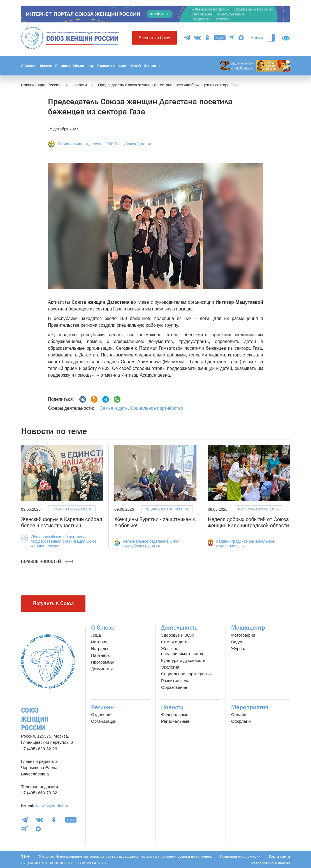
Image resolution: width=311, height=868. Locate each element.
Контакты (152, 66)
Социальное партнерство (186, 674)
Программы (102, 662)
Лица (96, 635)
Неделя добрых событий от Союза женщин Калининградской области (248, 522)
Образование (174, 687)
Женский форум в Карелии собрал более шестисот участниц (61, 522)
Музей (136, 66)
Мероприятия (250, 707)
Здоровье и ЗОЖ (178, 635)
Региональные (175, 721)
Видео (237, 642)
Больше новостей (47, 561)
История (99, 642)
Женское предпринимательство (183, 651)
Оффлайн (241, 721)
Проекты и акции (112, 66)
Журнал (239, 649)
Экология (170, 667)
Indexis (284, 863)
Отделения (102, 714)
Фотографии (243, 635)
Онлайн (239, 714)
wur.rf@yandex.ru (52, 805)
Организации (104, 721)
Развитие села (175, 681)
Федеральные (175, 714)
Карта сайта (279, 856)
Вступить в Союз (154, 38)
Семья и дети (113, 408)
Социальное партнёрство (157, 408)
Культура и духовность (72, 509)
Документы (102, 669)
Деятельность (179, 628)
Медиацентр (84, 66)
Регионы (63, 66)
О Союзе (28, 66)
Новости (45, 66)
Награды (100, 649)
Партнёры (101, 655)
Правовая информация (240, 856)
